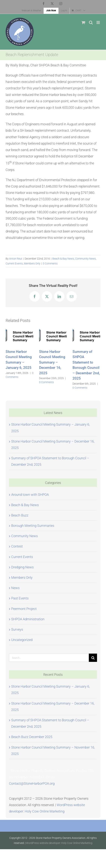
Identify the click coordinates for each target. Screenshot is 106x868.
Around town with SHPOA (30, 495)
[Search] (93, 658)
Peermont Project (24, 609)
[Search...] (49, 658)
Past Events (20, 598)
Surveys (17, 629)
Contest (17, 546)
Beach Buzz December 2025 (32, 737)
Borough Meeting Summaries (33, 526)
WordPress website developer (43, 843)
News (15, 588)
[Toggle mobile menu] (98, 22)
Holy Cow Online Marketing (45, 811)
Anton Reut (16, 259)
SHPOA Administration (28, 619)
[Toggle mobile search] (91, 22)
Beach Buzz (20, 515)
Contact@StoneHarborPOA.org (32, 783)
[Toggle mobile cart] (83, 22)
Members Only (32, 264)
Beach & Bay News (63, 259)
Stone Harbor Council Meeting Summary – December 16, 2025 (52, 362)
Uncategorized (22, 640)
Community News (85, 259)
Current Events (14, 264)
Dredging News (22, 567)
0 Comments (50, 264)
